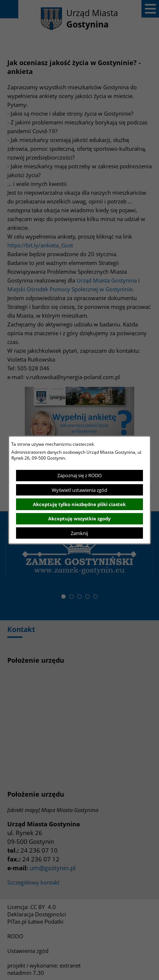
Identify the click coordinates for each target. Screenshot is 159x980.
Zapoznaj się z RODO (79, 475)
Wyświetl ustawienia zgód (79, 490)
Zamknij (79, 533)
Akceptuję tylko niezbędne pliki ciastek (79, 504)
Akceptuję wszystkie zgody (79, 519)
